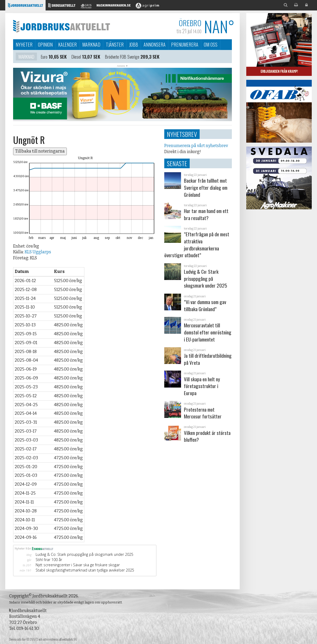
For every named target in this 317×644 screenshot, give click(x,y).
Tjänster (115, 44)
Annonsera (155, 44)
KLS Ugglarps (38, 252)
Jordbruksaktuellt (62, 26)
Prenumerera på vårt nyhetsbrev (196, 146)
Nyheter (24, 44)
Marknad (91, 44)
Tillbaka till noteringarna (40, 151)
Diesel (76, 57)
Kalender (67, 44)
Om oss (211, 44)
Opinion (45, 44)
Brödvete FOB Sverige (122, 57)
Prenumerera (185, 44)
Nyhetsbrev (182, 134)
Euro (44, 57)
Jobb (134, 44)
